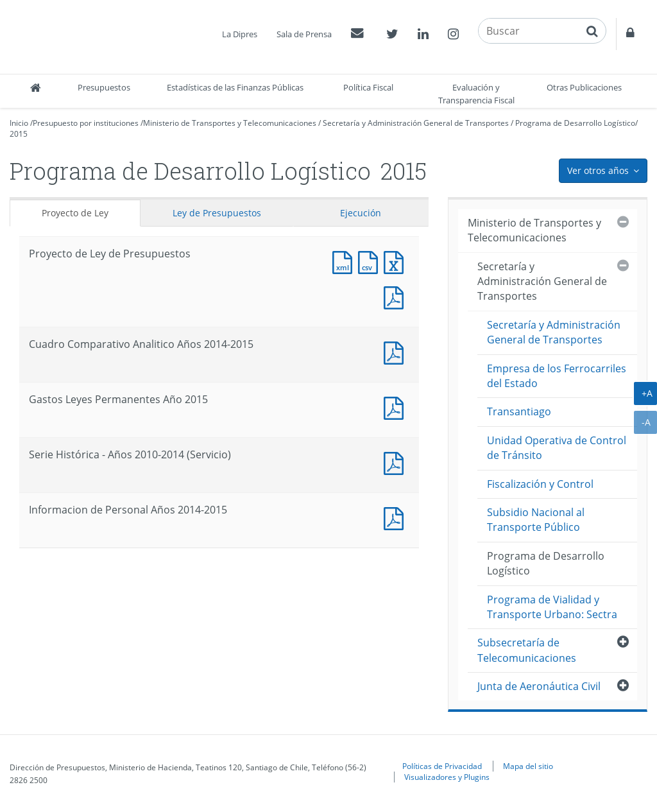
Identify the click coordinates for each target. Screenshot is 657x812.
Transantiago (519, 411)
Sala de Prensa (304, 34)
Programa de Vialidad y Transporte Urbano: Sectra (552, 607)
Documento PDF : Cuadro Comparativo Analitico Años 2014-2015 (397, 351)
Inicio (19, 123)
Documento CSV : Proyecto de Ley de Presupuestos (371, 261)
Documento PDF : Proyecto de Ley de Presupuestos (397, 296)
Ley (217, 213)
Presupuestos (104, 87)
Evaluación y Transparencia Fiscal (476, 94)
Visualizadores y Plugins (447, 777)
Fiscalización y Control (540, 484)
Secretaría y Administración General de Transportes (416, 123)
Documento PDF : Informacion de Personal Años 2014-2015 (397, 517)
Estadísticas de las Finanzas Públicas (235, 87)
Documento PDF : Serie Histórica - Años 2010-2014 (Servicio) (397, 462)
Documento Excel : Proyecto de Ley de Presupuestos (397, 261)
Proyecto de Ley (75, 213)
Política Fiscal (368, 87)
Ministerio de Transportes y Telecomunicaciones (230, 123)
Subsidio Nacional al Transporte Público (536, 520)
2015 (19, 134)
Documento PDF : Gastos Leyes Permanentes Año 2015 (397, 407)
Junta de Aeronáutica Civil (539, 686)
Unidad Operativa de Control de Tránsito (557, 448)
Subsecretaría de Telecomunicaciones (527, 650)
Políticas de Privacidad (442, 766)
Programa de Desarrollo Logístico (575, 123)
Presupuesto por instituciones (86, 123)
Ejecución (361, 213)
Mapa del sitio (528, 766)
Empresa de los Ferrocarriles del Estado (557, 376)
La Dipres (240, 34)
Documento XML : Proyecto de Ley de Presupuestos (345, 261)
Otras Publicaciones (584, 87)
